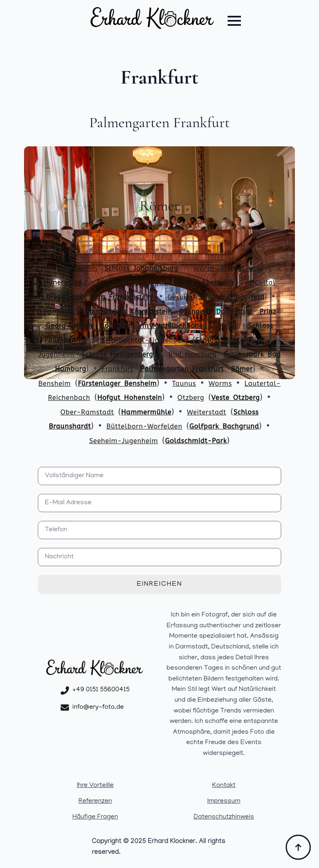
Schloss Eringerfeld (231, 297)
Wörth (204, 268)
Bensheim (54, 383)
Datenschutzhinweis (224, 817)
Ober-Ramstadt (87, 412)
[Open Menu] (234, 21)
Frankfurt (117, 369)
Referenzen (95, 801)
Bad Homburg (193, 354)
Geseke (179, 297)
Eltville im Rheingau (132, 282)
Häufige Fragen (95, 817)
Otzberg (191, 398)
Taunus (184, 383)
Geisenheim (78, 268)
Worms (220, 383)
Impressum (224, 801)
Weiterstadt (207, 412)
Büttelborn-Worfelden (144, 426)
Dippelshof (64, 297)
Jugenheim (56, 354)
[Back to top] (298, 847)
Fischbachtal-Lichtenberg (145, 340)
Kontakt (224, 786)
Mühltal (262, 282)
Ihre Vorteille (95, 786)
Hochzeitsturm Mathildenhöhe (151, 326)
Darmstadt (61, 312)
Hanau (230, 326)
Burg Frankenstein (121, 297)
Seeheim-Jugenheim (124, 441)
